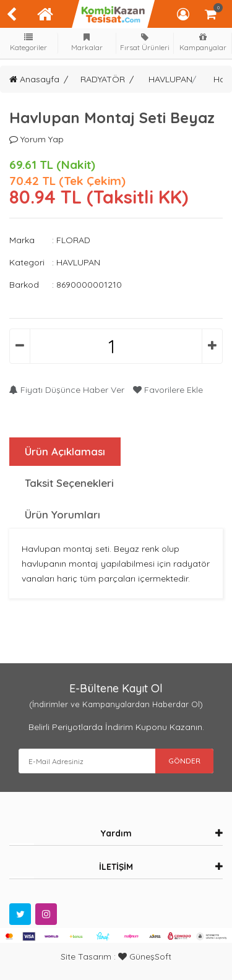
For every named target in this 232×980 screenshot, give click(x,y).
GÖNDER (184, 761)
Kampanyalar (203, 42)
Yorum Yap (37, 139)
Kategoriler (29, 42)
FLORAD (73, 240)
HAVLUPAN (170, 79)
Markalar (87, 42)
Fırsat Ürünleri (145, 42)
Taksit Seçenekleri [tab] (69, 483)
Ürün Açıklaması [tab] (65, 451)
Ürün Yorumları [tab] (62, 514)
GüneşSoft (145, 956)
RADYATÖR (103, 79)
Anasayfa (34, 79)
